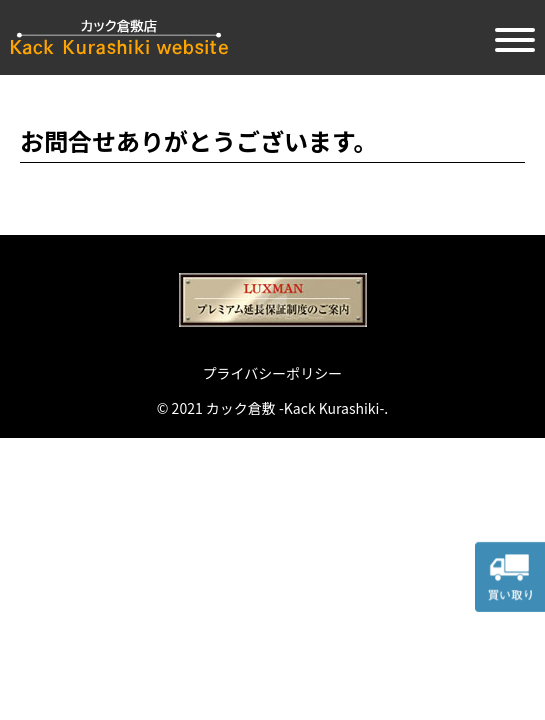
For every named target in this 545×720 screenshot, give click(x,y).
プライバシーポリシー (273, 373)
